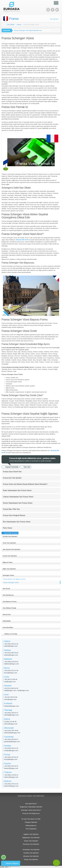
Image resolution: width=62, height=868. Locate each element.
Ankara (7, 650)
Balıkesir (8, 659)
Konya (7, 755)
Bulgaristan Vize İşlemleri (31, 838)
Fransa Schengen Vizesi (11, 583)
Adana (7, 641)
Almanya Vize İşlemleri (31, 856)
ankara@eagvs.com (11, 655)
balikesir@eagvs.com (12, 664)
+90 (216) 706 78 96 (11, 730)
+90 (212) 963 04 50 (11, 688)
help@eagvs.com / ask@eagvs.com (17, 690)
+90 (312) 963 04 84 (11, 653)
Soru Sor (27, 467)
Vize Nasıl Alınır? (31, 804)
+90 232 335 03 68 (11, 697)
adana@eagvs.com (11, 646)
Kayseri (8, 763)
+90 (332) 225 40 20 (11, 757)
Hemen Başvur (12, 863)
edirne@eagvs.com (11, 724)
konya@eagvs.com (11, 759)
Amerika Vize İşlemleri (31, 853)
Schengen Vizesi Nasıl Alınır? (31, 810)
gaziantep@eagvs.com (12, 741)
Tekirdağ (8, 710)
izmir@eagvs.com (10, 699)
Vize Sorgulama (31, 829)
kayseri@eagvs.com (11, 768)
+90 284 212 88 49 (11, 679)
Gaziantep (9, 737)
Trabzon (8, 772)
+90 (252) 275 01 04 (11, 784)
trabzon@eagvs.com (11, 777)
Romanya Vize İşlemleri (31, 844)
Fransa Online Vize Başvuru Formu (14, 579)
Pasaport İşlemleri (31, 822)
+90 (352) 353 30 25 (11, 766)
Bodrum (8, 781)
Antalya (8, 746)
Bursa (7, 668)
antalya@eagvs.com (11, 750)
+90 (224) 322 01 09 (11, 670)
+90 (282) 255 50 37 (11, 713)
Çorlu (7, 677)
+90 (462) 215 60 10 (11, 775)
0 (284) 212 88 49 (10, 722)
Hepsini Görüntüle (12, 467)
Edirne (7, 719)
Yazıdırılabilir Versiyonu (11, 533)
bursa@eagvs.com (11, 673)
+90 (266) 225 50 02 (11, 662)
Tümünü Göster (55, 30)
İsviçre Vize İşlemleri (31, 841)
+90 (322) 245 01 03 (11, 644)
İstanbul (8, 686)
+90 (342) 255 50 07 (11, 739)
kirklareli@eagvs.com (12, 706)
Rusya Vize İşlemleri (31, 859)
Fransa (14, 19)
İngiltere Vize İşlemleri (31, 834)
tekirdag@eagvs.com (11, 715)
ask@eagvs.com (10, 682)
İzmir (6, 695)
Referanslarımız (31, 825)
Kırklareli (8, 703)
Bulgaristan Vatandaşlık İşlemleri (31, 807)
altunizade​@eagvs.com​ (12, 733)
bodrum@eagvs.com (11, 786)
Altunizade (9, 728)
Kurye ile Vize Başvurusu (31, 813)
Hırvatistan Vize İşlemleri (31, 850)
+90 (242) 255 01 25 (11, 748)
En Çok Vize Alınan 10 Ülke (31, 819)
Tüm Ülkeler (11, 25)
